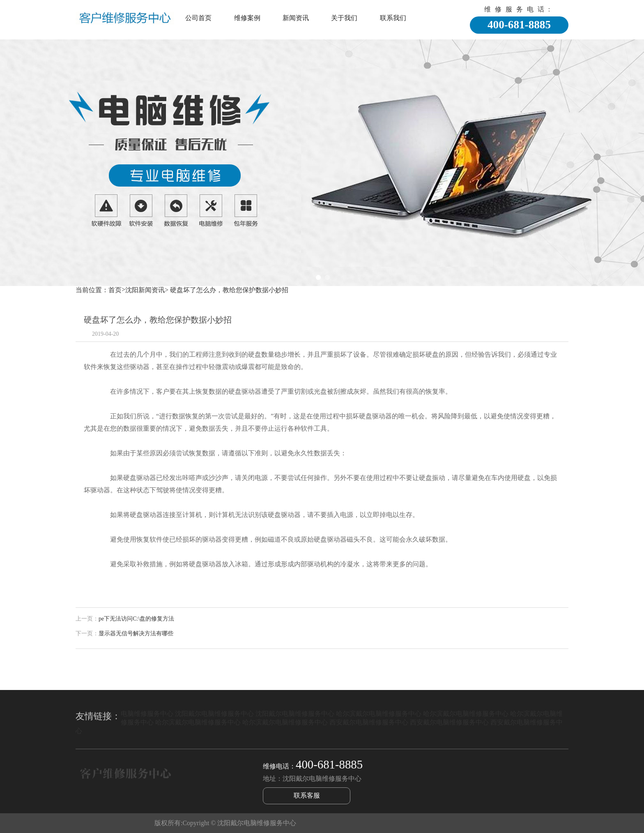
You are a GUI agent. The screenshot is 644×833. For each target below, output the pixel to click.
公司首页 (198, 18)
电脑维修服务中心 (147, 714)
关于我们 (344, 18)
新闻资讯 (296, 18)
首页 (115, 290)
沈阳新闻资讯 (145, 290)
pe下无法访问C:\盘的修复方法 (136, 619)
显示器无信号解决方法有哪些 (136, 633)
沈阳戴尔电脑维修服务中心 (214, 714)
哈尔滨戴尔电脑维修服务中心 (379, 714)
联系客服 (307, 795)
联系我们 (393, 18)
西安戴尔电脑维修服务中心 (369, 722)
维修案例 (247, 18)
